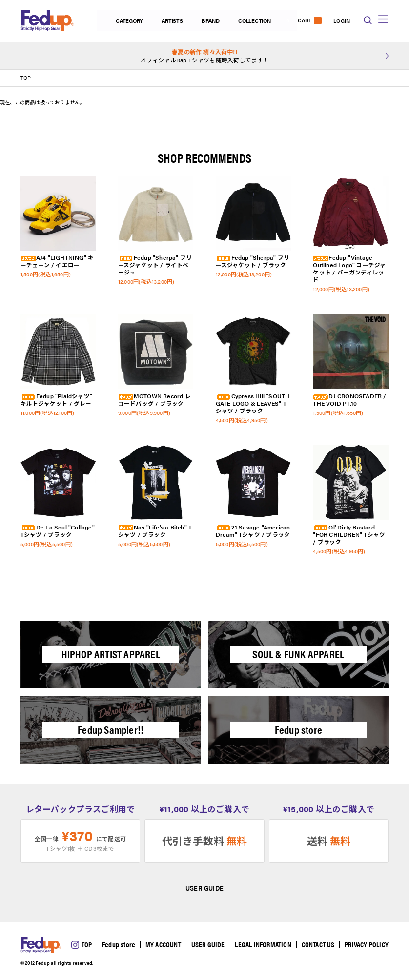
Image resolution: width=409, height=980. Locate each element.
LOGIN (317, 20)
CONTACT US (318, 945)
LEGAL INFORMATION (263, 945)
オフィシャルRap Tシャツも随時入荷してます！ (205, 56)
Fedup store (118, 945)
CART (345, 20)
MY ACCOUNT (163, 945)
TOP (26, 78)
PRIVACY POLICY (367, 945)
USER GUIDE (204, 888)
